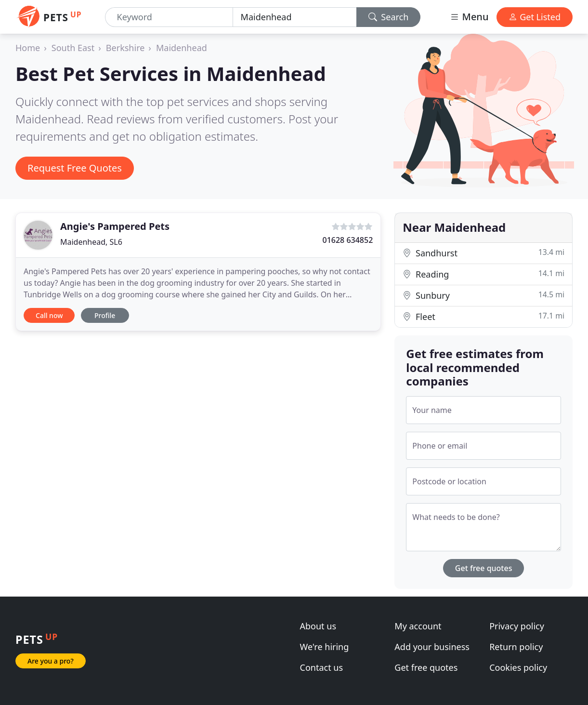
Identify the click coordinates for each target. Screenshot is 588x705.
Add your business (432, 647)
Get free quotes (484, 568)
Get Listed (535, 17)
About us (318, 626)
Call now (49, 315)
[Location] (295, 17)
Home (28, 48)
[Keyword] (169, 17)
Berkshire (125, 48)
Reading (483, 274)
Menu (469, 17)
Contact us (322, 667)
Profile (105, 315)
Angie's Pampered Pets (115, 226)
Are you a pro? (51, 661)
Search (389, 17)
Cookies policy (518, 667)
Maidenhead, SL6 (91, 242)
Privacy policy (517, 626)
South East (73, 48)
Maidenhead (182, 48)
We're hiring (325, 647)
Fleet (483, 316)
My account (418, 626)
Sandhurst (483, 253)
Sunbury (483, 295)
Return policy (516, 647)
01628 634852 (347, 240)
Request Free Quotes (75, 168)
